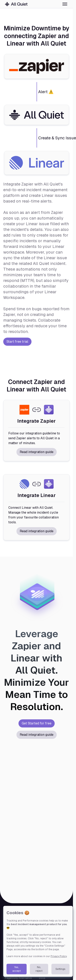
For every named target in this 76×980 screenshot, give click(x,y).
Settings (60, 969)
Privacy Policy (59, 956)
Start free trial (17, 342)
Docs (42, 978)
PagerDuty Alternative (18, 978)
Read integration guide (37, 452)
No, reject (39, 969)
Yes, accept (17, 969)
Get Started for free (37, 723)
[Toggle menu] (65, 4)
